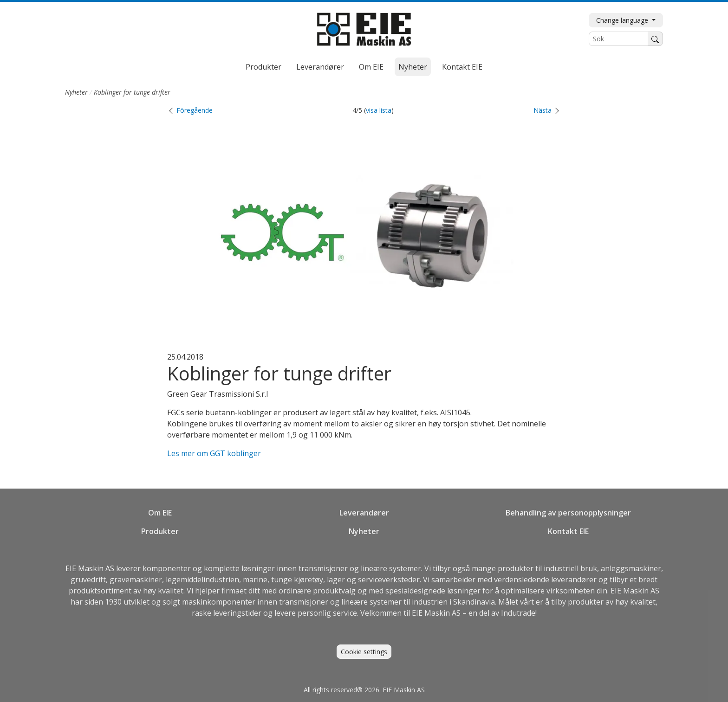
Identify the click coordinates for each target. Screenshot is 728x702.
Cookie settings (364, 652)
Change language (623, 20)
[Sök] (618, 39)
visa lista (379, 110)
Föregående (190, 110)
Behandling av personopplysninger (568, 513)
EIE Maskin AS (91, 568)
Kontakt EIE (462, 67)
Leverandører (320, 67)
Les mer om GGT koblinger (214, 453)
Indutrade (518, 613)
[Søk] (655, 39)
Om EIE (371, 67)
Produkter (263, 67)
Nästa (547, 110)
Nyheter (413, 67)
